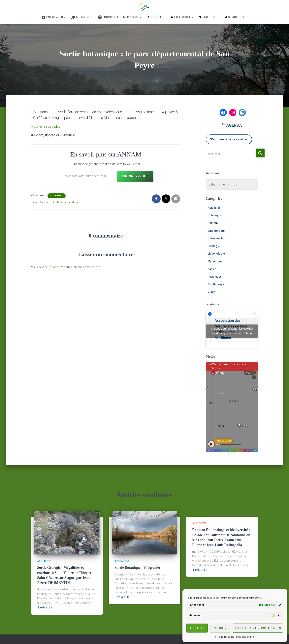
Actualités (57, 196)
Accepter (197, 628)
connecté (57, 267)
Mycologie (215, 261)
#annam (45, 202)
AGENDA (232, 125)
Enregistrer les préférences (258, 628)
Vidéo (212, 292)
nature (212, 269)
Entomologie (216, 231)
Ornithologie (216, 284)
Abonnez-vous (135, 176)
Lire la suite (45, 607)
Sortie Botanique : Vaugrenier (138, 568)
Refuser (220, 628)
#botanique (59, 202)
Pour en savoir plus (46, 126)
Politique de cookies (224, 637)
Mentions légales (245, 637)
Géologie (214, 246)
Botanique (214, 215)
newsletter (214, 277)
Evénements (216, 238)
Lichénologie (216, 254)
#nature (73, 202)
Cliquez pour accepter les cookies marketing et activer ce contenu (232, 331)
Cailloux (213, 223)
